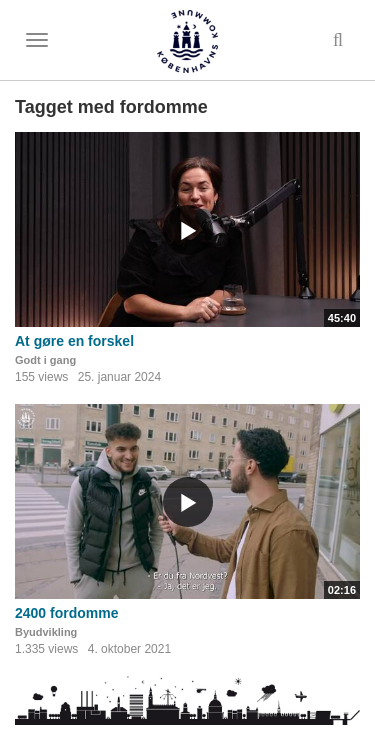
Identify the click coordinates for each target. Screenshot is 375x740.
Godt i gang (45, 360)
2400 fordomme (66, 613)
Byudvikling (46, 632)
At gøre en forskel (74, 341)
